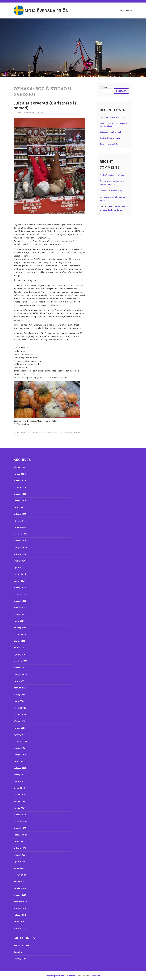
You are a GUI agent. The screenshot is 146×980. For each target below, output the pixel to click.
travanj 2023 (20, 634)
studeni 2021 (20, 748)
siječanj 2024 (21, 588)
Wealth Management (109, 175)
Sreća (122, 175)
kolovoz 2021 (20, 768)
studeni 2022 (20, 668)
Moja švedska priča (51, 10)
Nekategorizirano (22, 945)
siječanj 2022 (21, 735)
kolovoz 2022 (20, 688)
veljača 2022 (20, 728)
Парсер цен (105, 181)
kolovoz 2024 (20, 554)
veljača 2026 (20, 474)
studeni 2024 (20, 541)
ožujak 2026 (20, 467)
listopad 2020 (21, 835)
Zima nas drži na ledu (109, 144)
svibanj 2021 (20, 788)
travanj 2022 (20, 715)
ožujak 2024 (20, 581)
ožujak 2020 (20, 882)
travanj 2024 (20, 574)
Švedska (40, 112)
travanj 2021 (20, 795)
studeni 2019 (20, 908)
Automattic (97, 976)
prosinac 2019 (21, 902)
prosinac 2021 (21, 741)
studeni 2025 (20, 494)
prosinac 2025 (21, 487)
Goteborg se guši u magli (110, 132)
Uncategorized (21, 959)
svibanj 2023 (20, 628)
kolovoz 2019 (20, 928)
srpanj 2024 (20, 561)
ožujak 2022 (20, 721)
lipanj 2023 (20, 621)
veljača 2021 (20, 808)
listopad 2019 (20, 915)
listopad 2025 (21, 501)
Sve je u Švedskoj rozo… (110, 138)
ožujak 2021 (20, 801)
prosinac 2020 (21, 821)
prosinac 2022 (21, 661)
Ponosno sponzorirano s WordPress (60, 976)
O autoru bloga (126, 10)
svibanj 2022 (20, 708)
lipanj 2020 (20, 861)
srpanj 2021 (20, 775)
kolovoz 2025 (20, 514)
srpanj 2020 (20, 855)
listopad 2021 (20, 755)
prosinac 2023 (21, 594)
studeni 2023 (20, 601)
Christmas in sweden (46, 432)
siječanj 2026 (21, 481)
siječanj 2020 (21, 895)
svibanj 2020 (20, 868)
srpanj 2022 (20, 695)
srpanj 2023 (20, 614)
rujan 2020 (19, 842)
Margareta (104, 191)
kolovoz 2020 (20, 848)
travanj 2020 (20, 875)
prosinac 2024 (21, 534)
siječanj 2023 (21, 654)
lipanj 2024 (20, 568)
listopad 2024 (21, 547)
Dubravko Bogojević (108, 197)
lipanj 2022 (20, 701)
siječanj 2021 (20, 815)
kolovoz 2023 (20, 608)
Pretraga (103, 87)
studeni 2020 (20, 828)
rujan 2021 (19, 761)
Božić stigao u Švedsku (29, 432)
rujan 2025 (19, 507)
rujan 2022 (19, 681)
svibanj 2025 (20, 527)
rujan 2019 (19, 922)
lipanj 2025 (20, 521)
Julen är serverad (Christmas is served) (49, 105)
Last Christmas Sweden (63, 432)
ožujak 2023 (20, 641)
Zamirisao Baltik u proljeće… (112, 117)
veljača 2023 (20, 648)
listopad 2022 (21, 674)
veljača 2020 (20, 888)
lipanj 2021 (19, 781)
